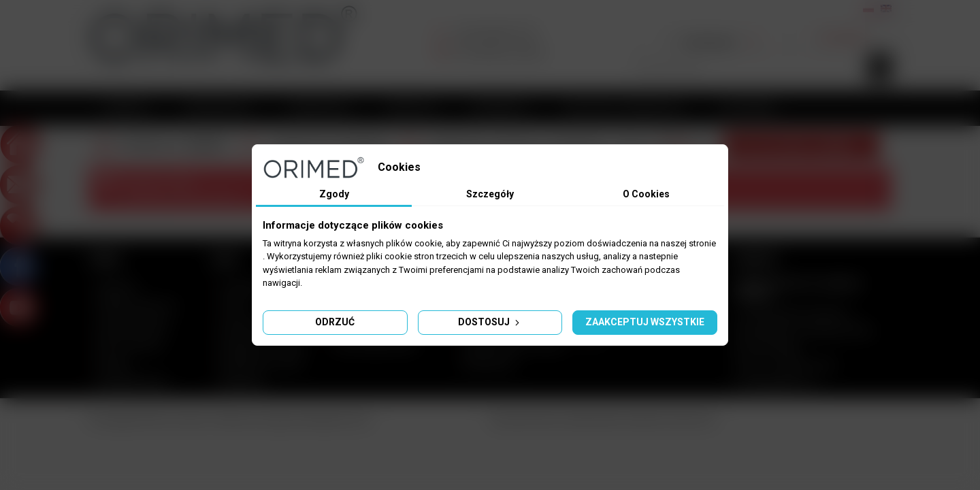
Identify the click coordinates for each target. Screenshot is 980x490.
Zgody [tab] (334, 194)
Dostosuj (490, 322)
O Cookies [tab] (646, 194)
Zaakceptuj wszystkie (645, 322)
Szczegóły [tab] (490, 194)
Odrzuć (335, 322)
